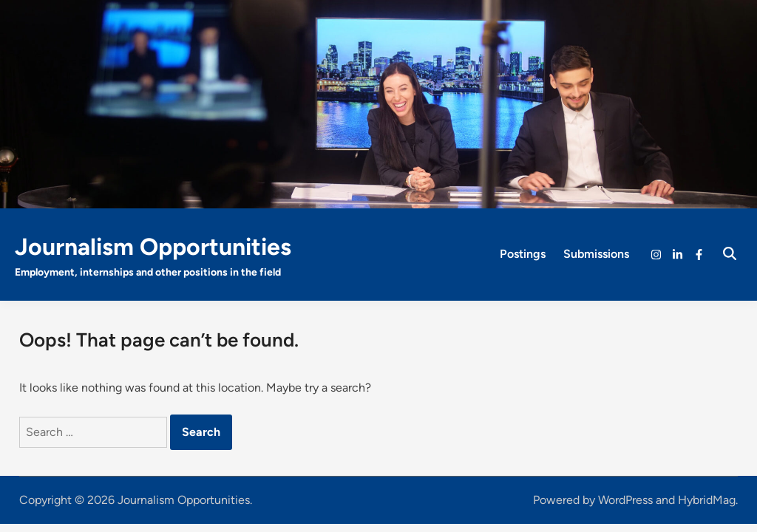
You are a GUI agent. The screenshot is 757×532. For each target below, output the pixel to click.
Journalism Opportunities (153, 247)
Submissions (596, 254)
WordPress (625, 500)
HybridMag (707, 500)
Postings (523, 254)
